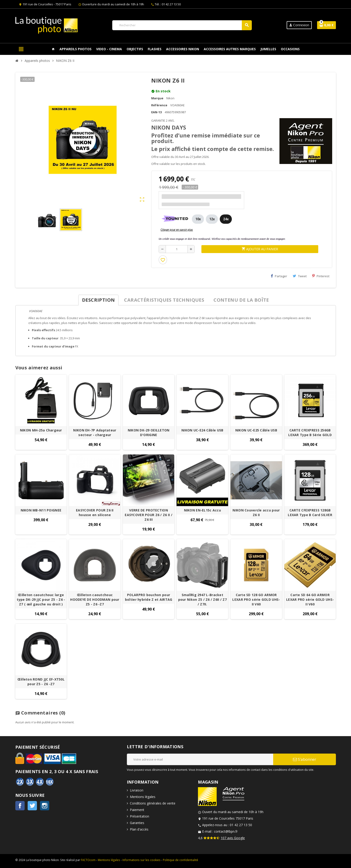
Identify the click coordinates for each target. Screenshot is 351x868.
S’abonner (305, 759)
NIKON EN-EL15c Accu (202, 510)
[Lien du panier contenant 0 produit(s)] (326, 25)
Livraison (137, 790)
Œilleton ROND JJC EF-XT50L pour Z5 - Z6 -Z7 (41, 682)
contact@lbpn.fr (226, 831)
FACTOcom (88, 860)
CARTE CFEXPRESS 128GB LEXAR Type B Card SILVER (310, 512)
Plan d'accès (139, 829)
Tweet (300, 276)
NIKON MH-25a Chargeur (41, 430)
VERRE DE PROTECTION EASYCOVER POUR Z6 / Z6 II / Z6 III (149, 515)
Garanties (137, 823)
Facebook (20, 806)
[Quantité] (177, 249)
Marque (157, 98)
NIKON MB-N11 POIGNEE (41, 510)
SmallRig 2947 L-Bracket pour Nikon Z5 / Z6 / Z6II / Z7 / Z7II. (202, 599)
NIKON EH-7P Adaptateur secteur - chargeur (95, 432)
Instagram (45, 806)
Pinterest (321, 276)
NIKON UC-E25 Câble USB (256, 430)
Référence (159, 105)
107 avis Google (233, 838)
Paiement (137, 810)
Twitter (32, 806)
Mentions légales (143, 797)
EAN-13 (156, 112)
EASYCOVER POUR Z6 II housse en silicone (95, 512)
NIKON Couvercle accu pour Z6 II (256, 512)
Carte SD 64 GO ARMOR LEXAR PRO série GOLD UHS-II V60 (310, 599)
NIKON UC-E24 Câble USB (202, 430)
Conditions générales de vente (153, 803)
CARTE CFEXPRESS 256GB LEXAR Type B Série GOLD (310, 432)
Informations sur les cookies (141, 860)
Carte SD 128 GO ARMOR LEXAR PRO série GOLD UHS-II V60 (256, 599)
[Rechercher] (182, 25)
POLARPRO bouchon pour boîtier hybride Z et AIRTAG (149, 597)
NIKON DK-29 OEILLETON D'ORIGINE (149, 432)
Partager (279, 276)
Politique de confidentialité (180, 860)
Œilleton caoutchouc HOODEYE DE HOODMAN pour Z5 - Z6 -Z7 (95, 599)
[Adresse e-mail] (200, 759)
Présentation (139, 816)
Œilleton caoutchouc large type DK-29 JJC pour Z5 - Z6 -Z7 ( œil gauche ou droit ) (41, 599)
